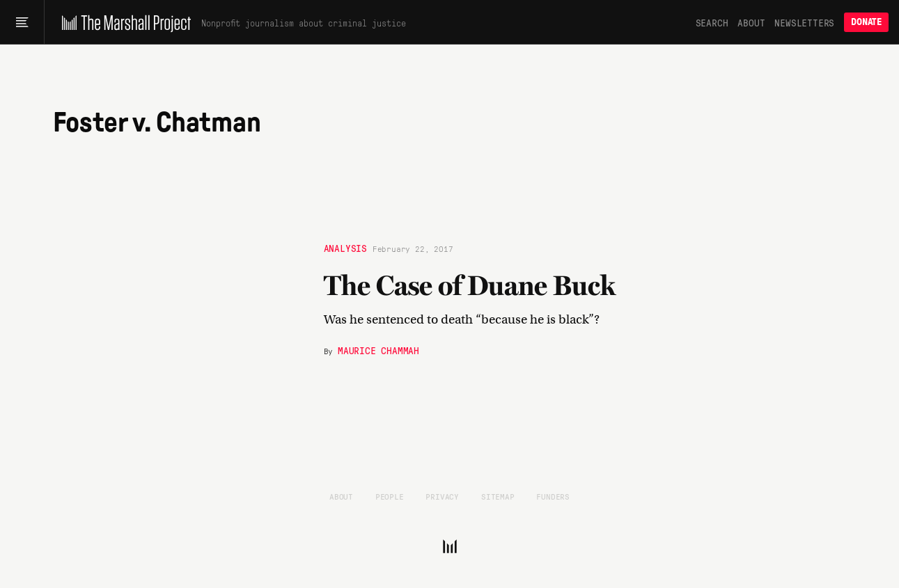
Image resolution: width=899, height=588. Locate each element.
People (390, 496)
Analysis (345, 248)
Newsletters (804, 22)
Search (712, 22)
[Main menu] (22, 22)
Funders (553, 496)
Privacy (442, 496)
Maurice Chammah (378, 350)
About (751, 22)
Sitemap (498, 496)
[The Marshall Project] (123, 22)
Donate (866, 22)
